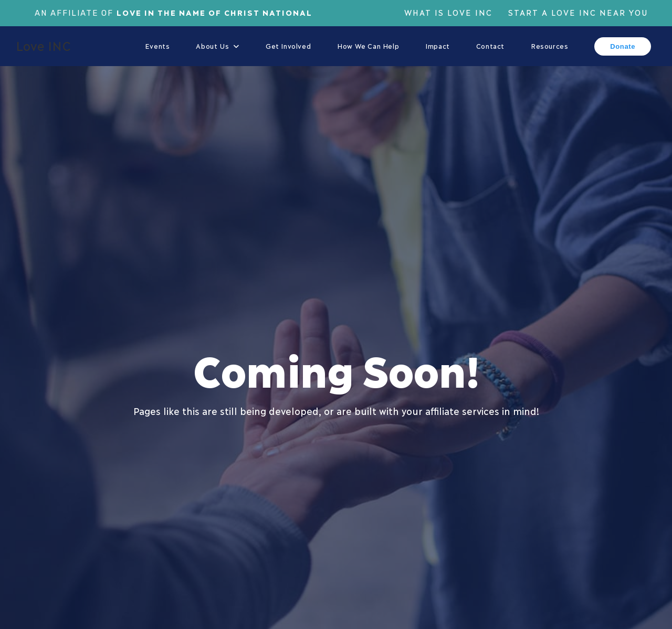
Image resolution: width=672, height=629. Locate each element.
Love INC (43, 45)
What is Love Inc (448, 12)
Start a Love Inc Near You (578, 12)
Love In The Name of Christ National (214, 12)
